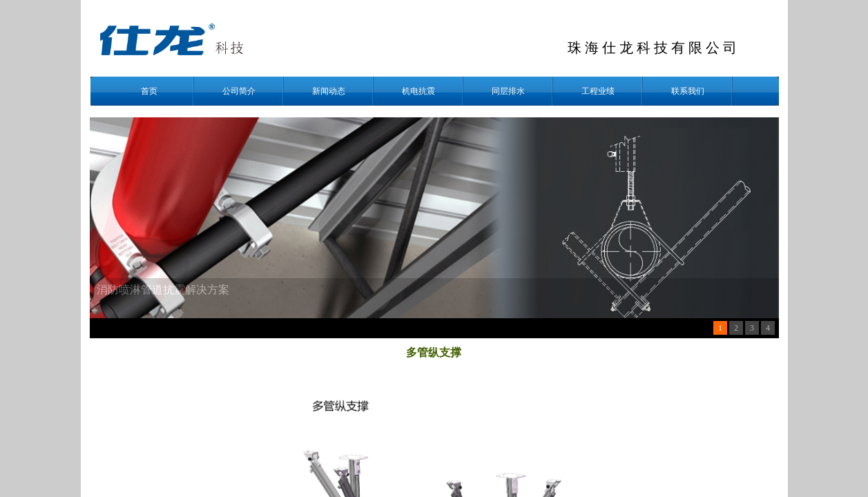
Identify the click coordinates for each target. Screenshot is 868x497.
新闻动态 (329, 91)
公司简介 (239, 91)
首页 (149, 91)
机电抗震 (418, 91)
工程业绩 (598, 91)
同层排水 (508, 91)
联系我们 (688, 91)
